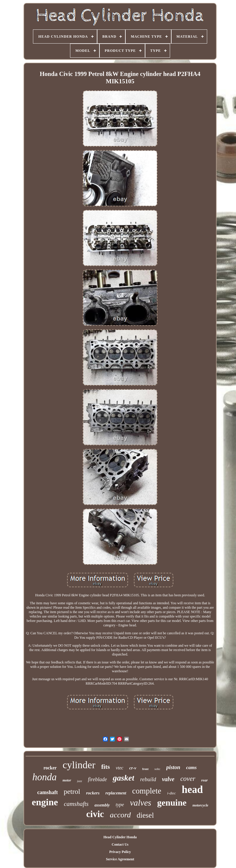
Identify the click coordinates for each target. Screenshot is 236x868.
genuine (172, 803)
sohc (157, 769)
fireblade (97, 779)
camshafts (76, 804)
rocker (50, 768)
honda (45, 777)
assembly (102, 805)
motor (67, 780)
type (120, 805)
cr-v (133, 768)
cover (188, 779)
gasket (123, 778)
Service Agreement (120, 859)
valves (140, 803)
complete (147, 791)
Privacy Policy (120, 852)
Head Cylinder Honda (120, 837)
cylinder (79, 765)
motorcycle (200, 805)
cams (191, 767)
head (192, 790)
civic (95, 814)
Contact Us (120, 844)
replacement (116, 793)
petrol (72, 791)
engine (45, 802)
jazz (80, 781)
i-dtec (172, 793)
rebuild (148, 779)
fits (105, 767)
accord (120, 815)
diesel (145, 815)
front (145, 769)
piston (173, 767)
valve (168, 779)
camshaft (47, 792)
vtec (119, 768)
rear (205, 780)
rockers (93, 793)
